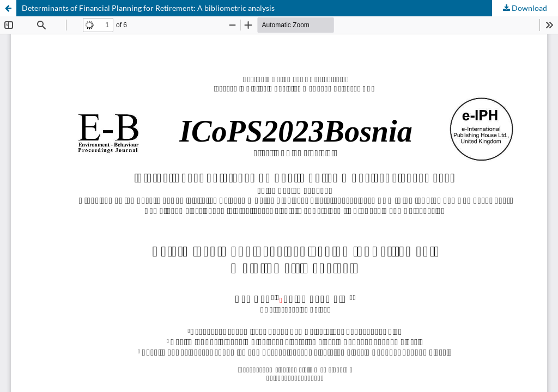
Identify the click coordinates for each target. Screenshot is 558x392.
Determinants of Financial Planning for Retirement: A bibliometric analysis (148, 8)
